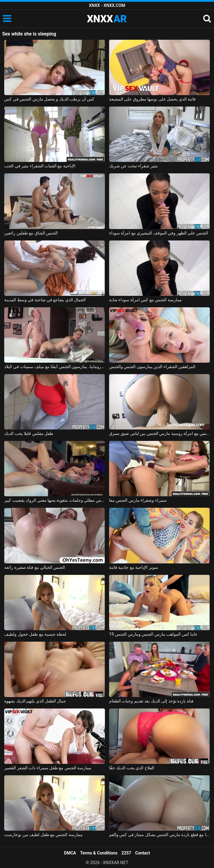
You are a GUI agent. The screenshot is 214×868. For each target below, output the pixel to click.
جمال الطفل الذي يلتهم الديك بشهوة (35, 701)
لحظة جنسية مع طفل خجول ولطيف (35, 634)
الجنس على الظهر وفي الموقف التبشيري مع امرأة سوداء (159, 233)
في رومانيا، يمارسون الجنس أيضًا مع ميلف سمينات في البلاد (55, 367)
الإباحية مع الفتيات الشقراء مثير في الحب (40, 166)
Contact (143, 853)
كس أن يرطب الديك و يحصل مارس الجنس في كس (49, 99)
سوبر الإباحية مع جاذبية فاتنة (134, 567)
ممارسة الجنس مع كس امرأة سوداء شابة (145, 300)
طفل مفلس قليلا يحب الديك (29, 433)
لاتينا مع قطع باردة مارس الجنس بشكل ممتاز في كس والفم (159, 835)
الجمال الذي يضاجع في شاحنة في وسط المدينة (45, 300)
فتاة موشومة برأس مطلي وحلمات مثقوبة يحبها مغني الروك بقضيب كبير (55, 500)
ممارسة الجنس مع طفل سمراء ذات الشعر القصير (48, 768)
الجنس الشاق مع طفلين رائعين (31, 233)
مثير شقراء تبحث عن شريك (133, 166)
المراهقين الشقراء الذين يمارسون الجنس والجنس (152, 367)
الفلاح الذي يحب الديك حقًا (132, 768)
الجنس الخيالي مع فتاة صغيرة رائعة (35, 567)
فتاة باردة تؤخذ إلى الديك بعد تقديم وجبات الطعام (151, 701)
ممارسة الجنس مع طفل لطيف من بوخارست (43, 835)
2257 (126, 853)
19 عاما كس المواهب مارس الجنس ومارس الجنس (153, 634)
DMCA (70, 853)
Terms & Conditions (99, 853)
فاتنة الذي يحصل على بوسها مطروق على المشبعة (152, 99)
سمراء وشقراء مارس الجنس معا (138, 500)
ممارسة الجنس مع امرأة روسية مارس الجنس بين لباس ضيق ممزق (159, 433)
